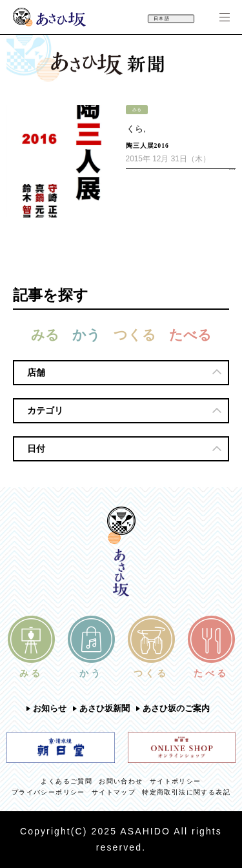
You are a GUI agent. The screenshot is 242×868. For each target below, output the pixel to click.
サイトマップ (114, 792)
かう (86, 335)
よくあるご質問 (66, 781)
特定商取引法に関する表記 (186, 792)
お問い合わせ (121, 781)
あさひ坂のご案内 (176, 709)
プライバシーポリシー (48, 792)
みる (45, 335)
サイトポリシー (176, 781)
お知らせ (50, 709)
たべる (190, 335)
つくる (135, 335)
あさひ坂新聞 (105, 709)
